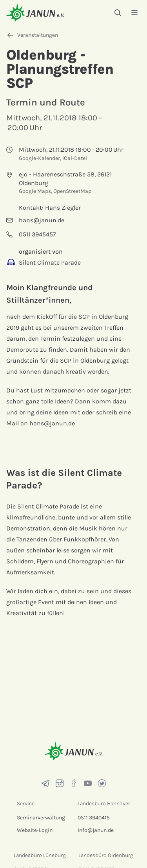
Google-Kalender (39, 158)
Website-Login (35, 830)
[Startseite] (35, 12)
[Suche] (118, 13)
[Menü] (134, 12)
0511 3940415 (94, 818)
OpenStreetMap (72, 191)
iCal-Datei (75, 158)
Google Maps (35, 191)
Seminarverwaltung (41, 818)
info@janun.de (96, 830)
